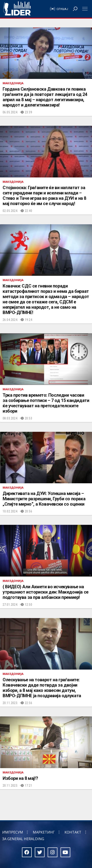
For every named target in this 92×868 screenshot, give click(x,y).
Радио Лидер (17, 9)
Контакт (73, 832)
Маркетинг (44, 832)
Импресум (13, 832)
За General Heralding (23, 839)
